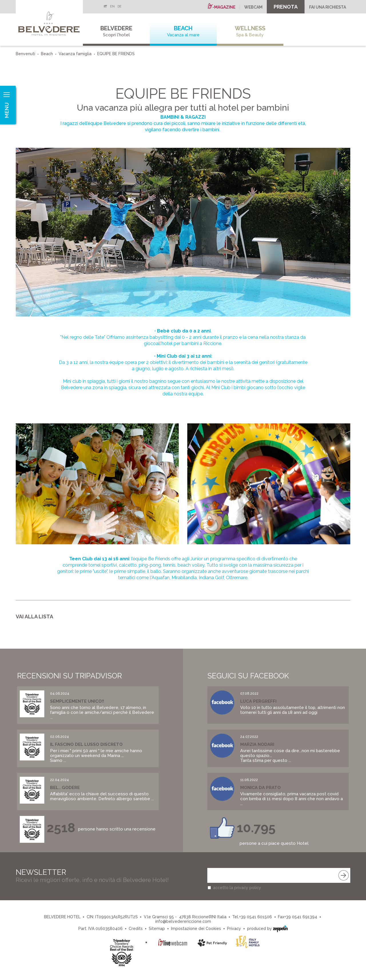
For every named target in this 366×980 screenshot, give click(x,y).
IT (106, 6)
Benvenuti (25, 54)
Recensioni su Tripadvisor (69, 676)
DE (120, 6)
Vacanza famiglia (75, 54)
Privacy (234, 929)
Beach (183, 31)
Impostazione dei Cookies (196, 929)
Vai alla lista (34, 617)
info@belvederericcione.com (183, 921)
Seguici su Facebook (248, 676)
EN (112, 6)
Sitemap (157, 929)
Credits (136, 929)
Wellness (250, 31)
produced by (267, 928)
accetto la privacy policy (237, 888)
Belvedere (116, 31)
